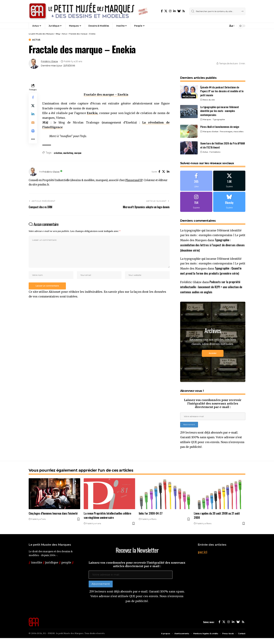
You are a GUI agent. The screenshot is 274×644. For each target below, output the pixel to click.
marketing (68, 153)
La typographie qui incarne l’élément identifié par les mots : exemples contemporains (220, 111)
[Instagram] (170, 11)
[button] (218, 26)
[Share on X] (33, 106)
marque (78, 153)
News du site (209, 100)
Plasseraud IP (134, 180)
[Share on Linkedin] (33, 114)
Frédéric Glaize (49, 61)
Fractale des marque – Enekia (106, 94)
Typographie (219, 119)
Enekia (92, 113)
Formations (215, 152)
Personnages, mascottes (232, 131)
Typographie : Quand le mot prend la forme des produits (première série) (211, 274)
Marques (207, 119)
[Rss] (184, 11)
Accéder (213, 359)
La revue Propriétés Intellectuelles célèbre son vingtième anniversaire (107, 521)
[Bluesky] (179, 11)
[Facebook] (162, 11)
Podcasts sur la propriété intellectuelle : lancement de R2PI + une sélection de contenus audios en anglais (211, 292)
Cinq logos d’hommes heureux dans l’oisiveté (53, 519)
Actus (36, 40)
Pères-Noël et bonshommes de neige (220, 126)
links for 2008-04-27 (151, 519)
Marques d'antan (211, 131)
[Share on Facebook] (33, 97)
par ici (203, 558)
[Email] (33, 122)
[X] (166, 11)
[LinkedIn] (174, 11)
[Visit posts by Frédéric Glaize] (34, 64)
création (58, 153)
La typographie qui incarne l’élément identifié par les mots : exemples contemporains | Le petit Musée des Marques (213, 236)
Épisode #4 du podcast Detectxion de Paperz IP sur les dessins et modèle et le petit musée (222, 91)
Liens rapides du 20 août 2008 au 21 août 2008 (217, 521)
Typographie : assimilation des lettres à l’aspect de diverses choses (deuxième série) (212, 245)
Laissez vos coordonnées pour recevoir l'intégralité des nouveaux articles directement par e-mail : (213, 409)
